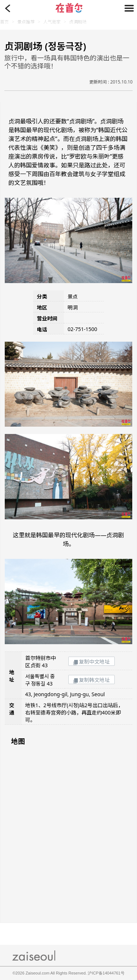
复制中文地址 (92, 662)
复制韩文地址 (92, 680)
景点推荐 (26, 22)
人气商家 (52, 22)
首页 (4, 22)
